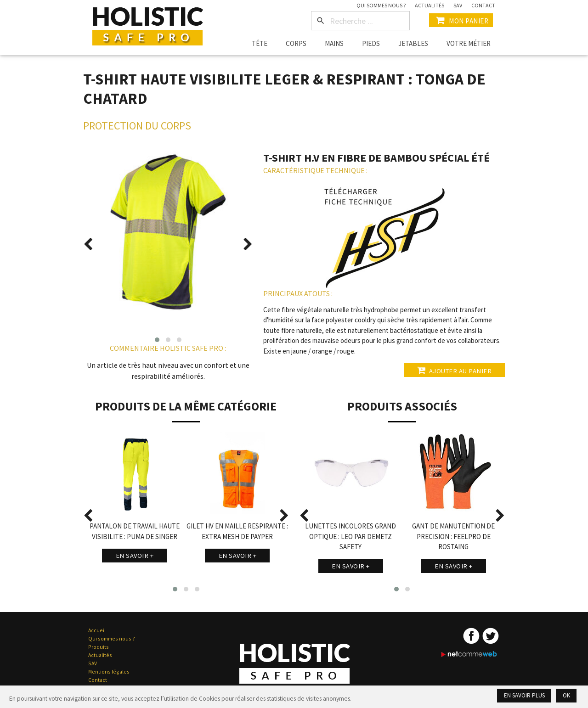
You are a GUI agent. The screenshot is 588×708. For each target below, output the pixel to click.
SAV (458, 5)
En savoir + (135, 555)
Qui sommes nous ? (381, 5)
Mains (334, 43)
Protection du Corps (137, 126)
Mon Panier (461, 20)
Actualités (430, 5)
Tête (260, 43)
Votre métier (469, 43)
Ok (566, 695)
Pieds (371, 43)
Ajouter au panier (453, 370)
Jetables (413, 43)
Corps (296, 43)
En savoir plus (523, 695)
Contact (483, 5)
